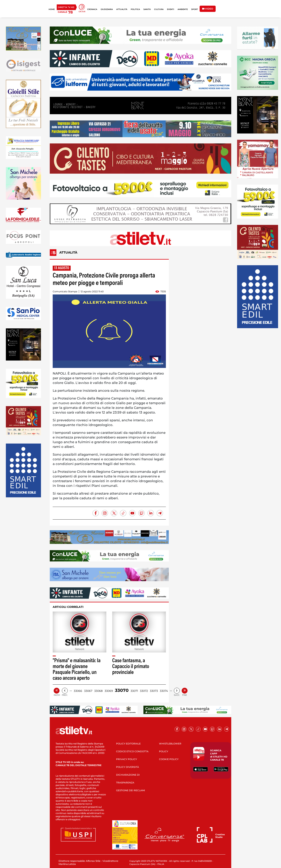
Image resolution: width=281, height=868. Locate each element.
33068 (98, 691)
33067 (88, 691)
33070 (122, 690)
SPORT (195, 9)
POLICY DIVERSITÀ (128, 767)
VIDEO (208, 9)
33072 (144, 691)
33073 (154, 691)
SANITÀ (147, 9)
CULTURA (159, 9)
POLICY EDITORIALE (128, 744)
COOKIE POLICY (169, 759)
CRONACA (92, 9)
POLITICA (135, 9)
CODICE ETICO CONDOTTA (132, 751)
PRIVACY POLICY (127, 759)
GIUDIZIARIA (107, 9)
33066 (78, 691)
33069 (109, 691)
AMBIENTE (183, 9)
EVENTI (171, 9)
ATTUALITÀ (122, 9)
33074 (164, 691)
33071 (134, 691)
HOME (52, 9)
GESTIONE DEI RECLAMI (131, 790)
